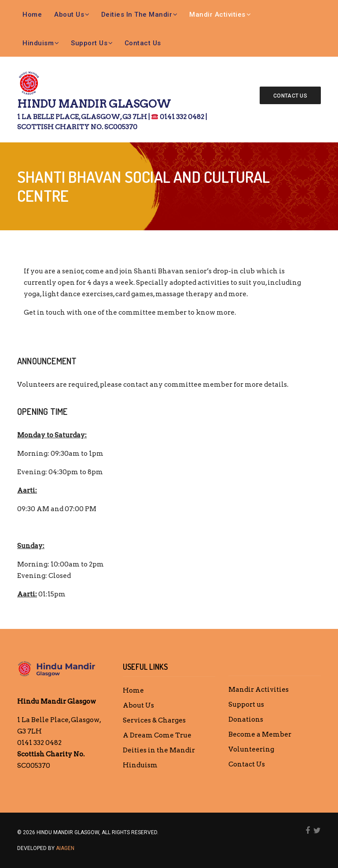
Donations (246, 719)
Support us (89, 43)
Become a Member (260, 734)
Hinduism (38, 43)
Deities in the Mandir (137, 15)
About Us (69, 15)
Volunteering (251, 749)
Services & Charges (154, 720)
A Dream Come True (157, 735)
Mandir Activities (217, 15)
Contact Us (143, 43)
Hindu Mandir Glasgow (116, 115)
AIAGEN (65, 848)
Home (32, 15)
